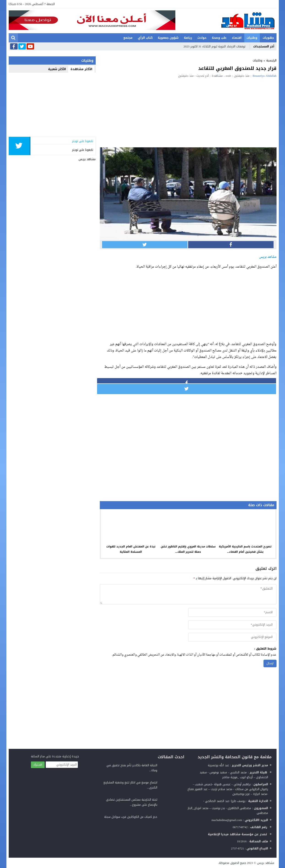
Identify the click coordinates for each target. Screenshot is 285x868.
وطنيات (252, 38)
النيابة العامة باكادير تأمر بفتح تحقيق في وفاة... (132, 768)
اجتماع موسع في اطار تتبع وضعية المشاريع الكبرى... (130, 785)
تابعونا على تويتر (83, 150)
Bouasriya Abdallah (264, 76)
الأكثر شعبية (57, 69)
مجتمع (128, 38)
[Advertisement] (188, 112)
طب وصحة (219, 38)
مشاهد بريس (87, 159)
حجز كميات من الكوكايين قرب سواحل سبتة (131, 817)
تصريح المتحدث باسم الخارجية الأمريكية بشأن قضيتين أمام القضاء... (245, 549)
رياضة (188, 38)
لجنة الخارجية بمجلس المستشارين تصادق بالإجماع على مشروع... (132, 802)
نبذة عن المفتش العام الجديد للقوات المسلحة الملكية (131, 549)
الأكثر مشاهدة (81, 69)
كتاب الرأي (145, 38)
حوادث (202, 38)
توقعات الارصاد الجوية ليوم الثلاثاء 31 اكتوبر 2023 (214, 46)
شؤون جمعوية (168, 38)
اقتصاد (237, 38)
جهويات (268, 38)
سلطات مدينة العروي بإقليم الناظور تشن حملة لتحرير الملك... (188, 549)
